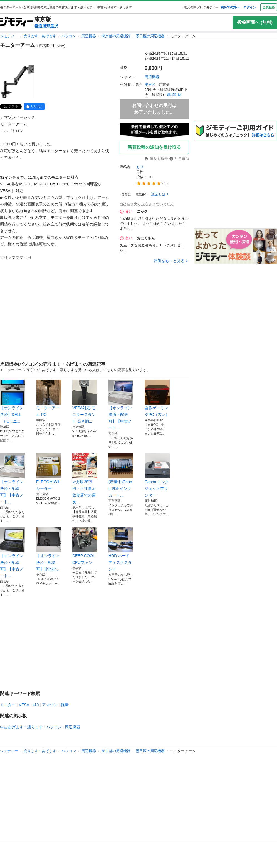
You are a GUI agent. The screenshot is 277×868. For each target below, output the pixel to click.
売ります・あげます (40, 36)
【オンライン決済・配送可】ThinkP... (49, 549)
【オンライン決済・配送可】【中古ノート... (121, 405)
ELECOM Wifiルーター (49, 472)
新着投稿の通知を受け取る (154, 147)
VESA (24, 705)
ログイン (250, 7)
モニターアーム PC (49, 398)
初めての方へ (230, 7)
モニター (8, 705)
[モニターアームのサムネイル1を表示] (18, 81)
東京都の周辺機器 (116, 36)
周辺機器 (89, 36)
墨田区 (150, 85)
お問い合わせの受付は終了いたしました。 (154, 109)
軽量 (65, 705)
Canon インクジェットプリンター (157, 475)
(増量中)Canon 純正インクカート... (121, 475)
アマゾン (50, 705)
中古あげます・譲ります (21, 727)
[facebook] (34, 106)
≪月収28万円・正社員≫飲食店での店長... (85, 479)
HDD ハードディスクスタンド (121, 549)
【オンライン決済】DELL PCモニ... (13, 401)
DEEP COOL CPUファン (85, 546)
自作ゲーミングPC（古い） (157, 398)
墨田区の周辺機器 (150, 36)
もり (140, 167)
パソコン (69, 36)
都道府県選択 (46, 26)
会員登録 (269, 7)
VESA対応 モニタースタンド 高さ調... (85, 401)
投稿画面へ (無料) (255, 22)
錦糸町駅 (174, 95)
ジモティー (9, 36)
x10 (36, 705)
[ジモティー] (17, 22)
